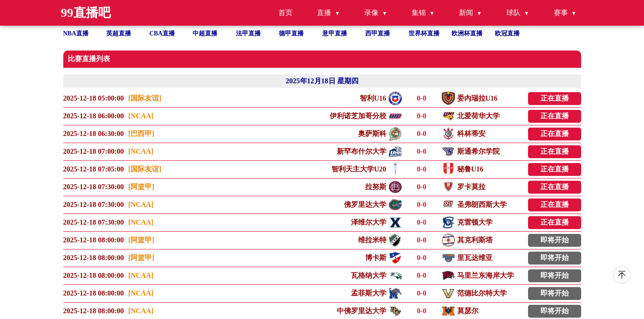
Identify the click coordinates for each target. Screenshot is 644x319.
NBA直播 (76, 33)
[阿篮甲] (141, 187)
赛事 (561, 13)
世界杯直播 (424, 33)
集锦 (419, 13)
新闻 (466, 13)
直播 (324, 13)
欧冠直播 (507, 33)
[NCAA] (141, 116)
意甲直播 (335, 33)
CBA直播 (162, 33)
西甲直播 (378, 33)
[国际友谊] (145, 98)
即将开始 (555, 240)
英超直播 (119, 33)
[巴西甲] (141, 134)
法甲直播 (248, 33)
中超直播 (205, 33)
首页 (285, 13)
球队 (513, 13)
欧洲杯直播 (467, 33)
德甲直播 (291, 33)
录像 (371, 13)
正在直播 (555, 98)
